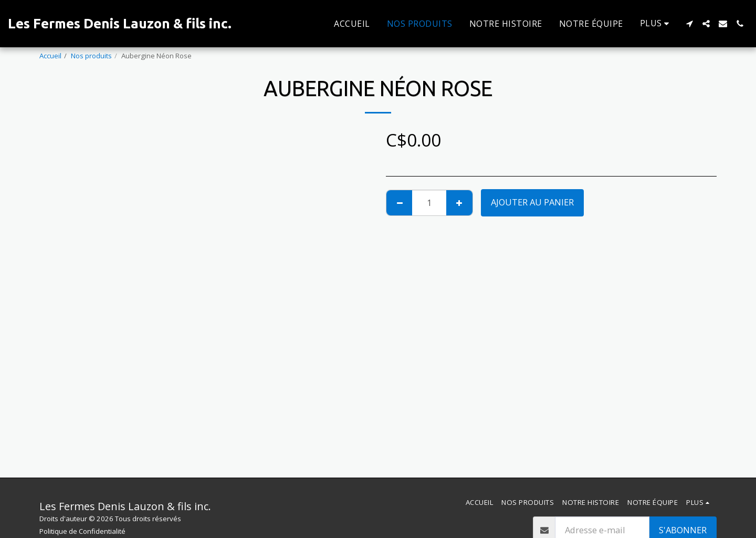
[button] (689, 24)
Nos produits (91, 56)
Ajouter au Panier (532, 202)
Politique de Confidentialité (82, 531)
